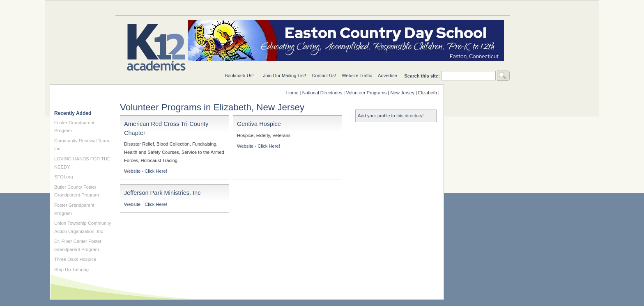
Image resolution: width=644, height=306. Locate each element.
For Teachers (411, 8)
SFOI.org (63, 177)
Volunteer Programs (366, 93)
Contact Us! (324, 75)
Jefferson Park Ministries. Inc (162, 193)
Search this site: (423, 76)
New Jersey (402, 93)
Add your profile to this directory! (391, 116)
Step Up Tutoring (71, 269)
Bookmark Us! (239, 75)
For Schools (345, 8)
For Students (477, 8)
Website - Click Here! (146, 171)
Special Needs (214, 8)
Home (292, 93)
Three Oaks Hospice (75, 259)
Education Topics (148, 8)
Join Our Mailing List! (285, 75)
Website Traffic (357, 75)
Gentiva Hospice (259, 124)
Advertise (388, 75)
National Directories (280, 8)
